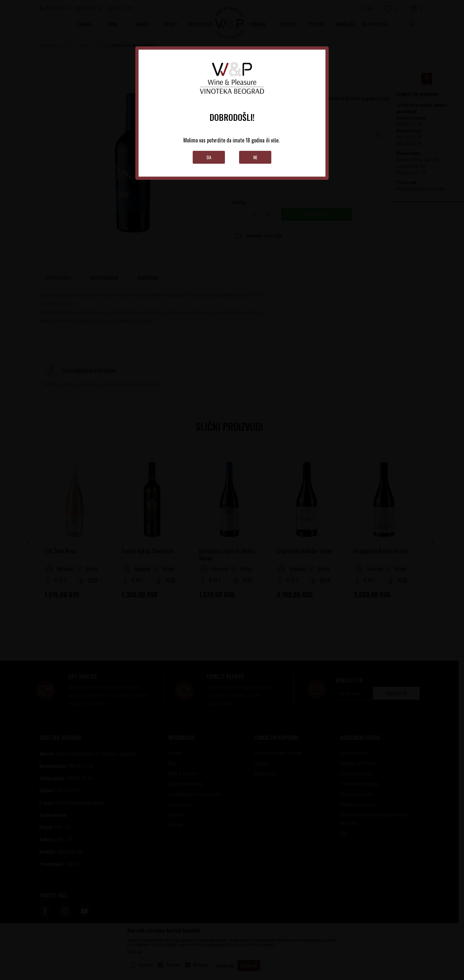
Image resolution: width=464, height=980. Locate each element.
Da (209, 157)
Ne (255, 157)
